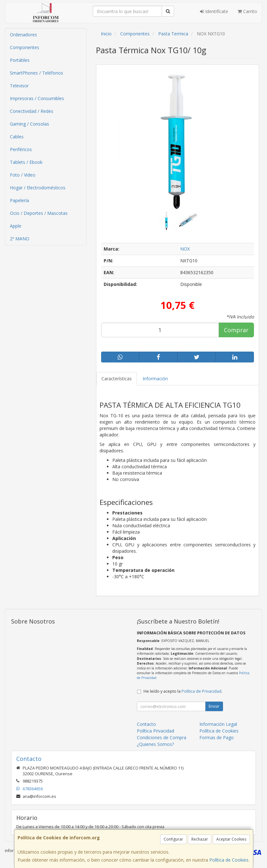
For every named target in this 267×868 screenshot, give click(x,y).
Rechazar (200, 839)
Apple (16, 226)
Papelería (19, 200)
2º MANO (20, 239)
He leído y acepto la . (183, 691)
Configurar (173, 839)
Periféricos (21, 149)
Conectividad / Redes (32, 111)
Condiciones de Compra (162, 737)
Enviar (214, 706)
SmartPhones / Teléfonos (37, 73)
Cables (17, 137)
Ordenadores (23, 35)
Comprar (236, 330)
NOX (185, 249)
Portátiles (20, 60)
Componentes (25, 47)
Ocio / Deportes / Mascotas (39, 213)
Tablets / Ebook (26, 162)
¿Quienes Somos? (155, 744)
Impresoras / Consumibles (37, 98)
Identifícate (214, 11)
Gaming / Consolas (30, 124)
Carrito (247, 11)
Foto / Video (23, 175)
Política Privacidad (156, 731)
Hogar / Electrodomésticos (38, 188)
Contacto (146, 724)
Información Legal (218, 724)
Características (117, 379)
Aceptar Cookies (231, 839)
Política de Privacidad (201, 691)
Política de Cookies (229, 860)
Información (155, 379)
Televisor (19, 86)
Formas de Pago (217, 737)
